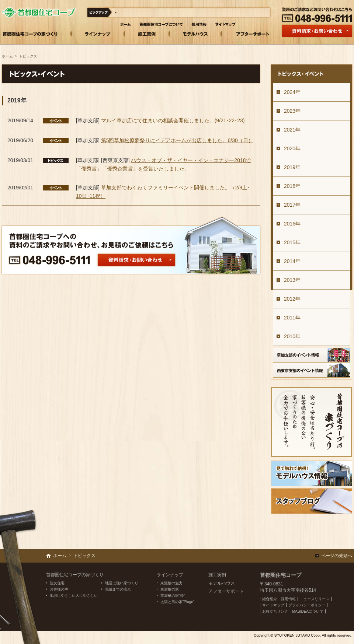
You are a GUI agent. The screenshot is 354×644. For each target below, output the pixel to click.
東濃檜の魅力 (171, 583)
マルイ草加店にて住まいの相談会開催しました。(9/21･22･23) (173, 120)
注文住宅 (57, 583)
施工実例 (217, 575)
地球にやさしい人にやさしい (74, 596)
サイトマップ (273, 605)
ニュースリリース (315, 599)
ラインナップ (170, 575)
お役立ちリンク (275, 611)
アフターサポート (226, 591)
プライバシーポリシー (307, 605)
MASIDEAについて (308, 611)
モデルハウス (222, 583)
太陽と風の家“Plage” (177, 602)
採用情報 (288, 599)
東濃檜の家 (170, 589)
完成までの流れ (118, 589)
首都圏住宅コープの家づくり (75, 575)
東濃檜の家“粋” (173, 596)
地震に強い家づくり (122, 583)
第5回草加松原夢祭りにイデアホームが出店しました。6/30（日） (177, 140)
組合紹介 (270, 599)
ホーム (7, 56)
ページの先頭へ (337, 556)
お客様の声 (59, 589)
